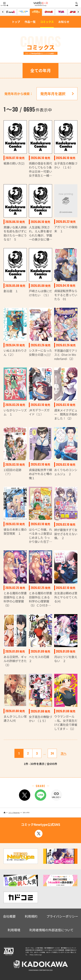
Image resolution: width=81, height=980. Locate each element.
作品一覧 (30, 22)
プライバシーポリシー (62, 916)
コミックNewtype (14, 812)
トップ (16, 22)
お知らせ (64, 22)
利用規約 (31, 916)
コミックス (47, 22)
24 (52, 753)
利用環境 (14, 930)
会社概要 (9, 916)
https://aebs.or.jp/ (36, 955)
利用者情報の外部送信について (51, 930)
